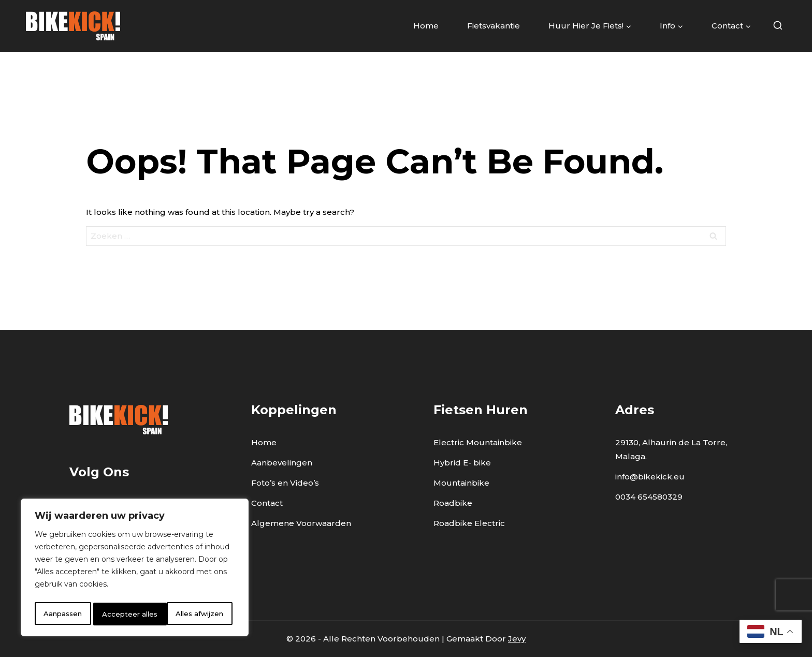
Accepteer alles (199, 614)
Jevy (517, 639)
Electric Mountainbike (478, 442)
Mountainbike (461, 483)
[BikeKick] (73, 26)
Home (426, 26)
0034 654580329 (649, 497)
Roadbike (453, 503)
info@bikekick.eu (650, 477)
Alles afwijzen (127, 614)
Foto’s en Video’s (285, 483)
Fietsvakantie (494, 26)
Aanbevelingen (282, 463)
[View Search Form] (778, 26)
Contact (267, 503)
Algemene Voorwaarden (301, 523)
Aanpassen (62, 614)
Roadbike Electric (469, 523)
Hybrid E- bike (462, 463)
